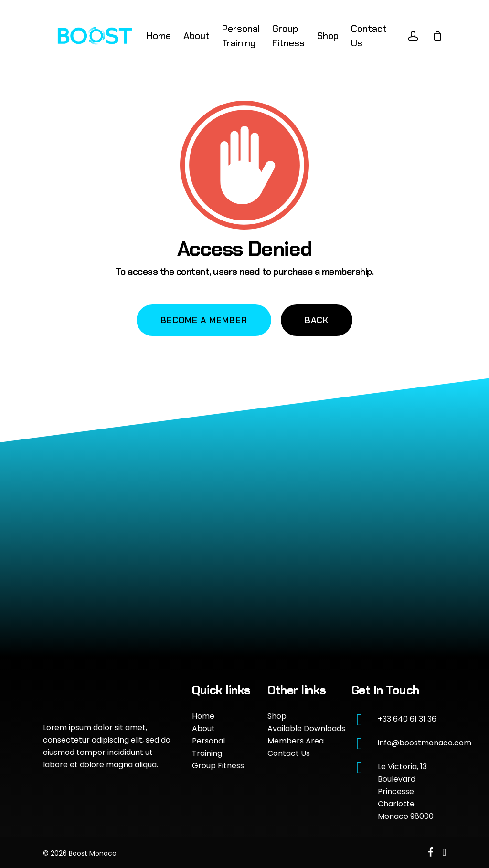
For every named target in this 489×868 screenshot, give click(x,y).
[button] (204, 320)
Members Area (296, 741)
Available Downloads (306, 728)
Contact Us (289, 753)
